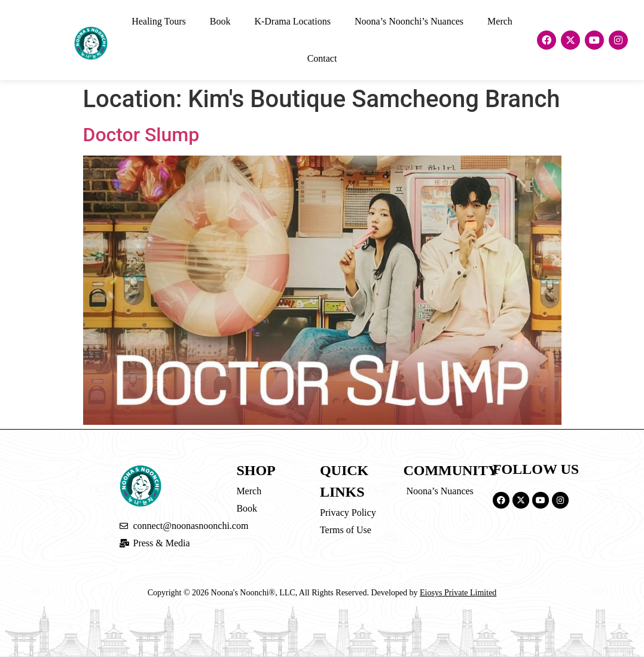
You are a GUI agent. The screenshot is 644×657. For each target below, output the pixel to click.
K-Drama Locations (292, 21)
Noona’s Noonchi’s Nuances (409, 21)
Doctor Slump (141, 135)
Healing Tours (159, 21)
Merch (500, 21)
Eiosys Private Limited (458, 593)
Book (220, 21)
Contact (322, 58)
